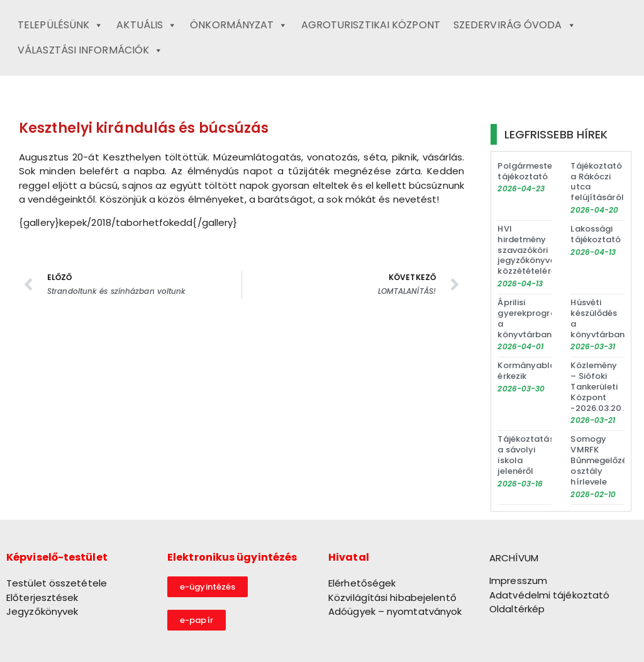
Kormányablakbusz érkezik (539, 371)
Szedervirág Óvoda (515, 25)
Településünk (60, 25)
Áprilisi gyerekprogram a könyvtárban (530, 318)
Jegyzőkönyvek (42, 611)
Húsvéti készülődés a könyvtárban (597, 318)
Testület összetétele (57, 583)
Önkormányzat (239, 25)
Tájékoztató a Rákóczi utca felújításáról (597, 182)
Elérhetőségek (362, 583)
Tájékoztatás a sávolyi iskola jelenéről (525, 455)
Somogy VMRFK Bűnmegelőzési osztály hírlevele (602, 460)
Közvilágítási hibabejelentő (392, 597)
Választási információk (90, 50)
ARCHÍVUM (514, 558)
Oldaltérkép (517, 609)
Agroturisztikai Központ (371, 25)
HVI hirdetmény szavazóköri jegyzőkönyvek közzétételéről (528, 250)
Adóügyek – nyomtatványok (395, 611)
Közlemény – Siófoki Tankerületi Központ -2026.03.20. (597, 387)
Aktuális (147, 25)
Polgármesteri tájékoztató (527, 171)
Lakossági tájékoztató (596, 234)
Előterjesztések (42, 597)
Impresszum (518, 581)
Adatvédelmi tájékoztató (549, 595)
